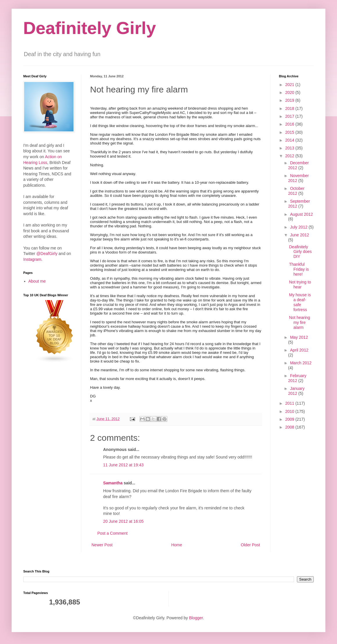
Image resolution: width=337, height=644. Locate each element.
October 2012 (296, 191)
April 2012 (299, 350)
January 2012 (296, 391)
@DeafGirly (47, 254)
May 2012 (299, 337)
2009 (290, 419)
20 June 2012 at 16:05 (123, 521)
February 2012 (297, 378)
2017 (290, 116)
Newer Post (102, 545)
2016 (290, 124)
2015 (290, 132)
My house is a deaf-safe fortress (300, 302)
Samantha (113, 483)
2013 (290, 148)
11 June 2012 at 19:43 (123, 465)
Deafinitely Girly (90, 28)
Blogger (196, 618)
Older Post (250, 545)
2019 (290, 100)
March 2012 (301, 363)
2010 (290, 411)
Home (176, 545)
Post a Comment (112, 533)
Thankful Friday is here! (299, 269)
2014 (290, 140)
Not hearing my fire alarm (300, 322)
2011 (290, 403)
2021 (290, 85)
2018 (290, 108)
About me (37, 281)
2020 (290, 92)
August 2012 (301, 214)
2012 (290, 156)
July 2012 (299, 227)
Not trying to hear (300, 284)
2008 (290, 427)
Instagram (32, 259)
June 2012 (299, 235)
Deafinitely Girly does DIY (300, 252)
